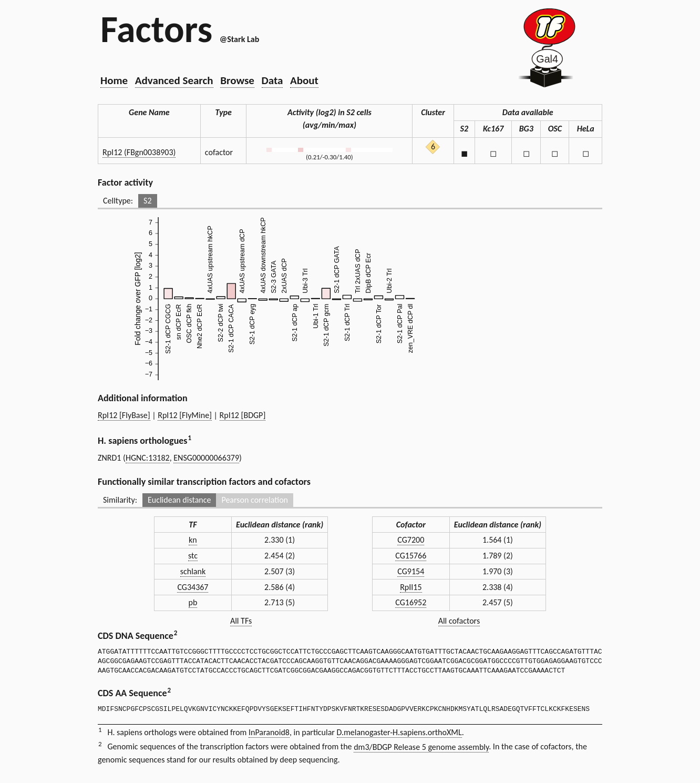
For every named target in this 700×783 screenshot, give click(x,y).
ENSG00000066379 (206, 458)
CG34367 (193, 587)
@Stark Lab (239, 39)
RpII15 (411, 587)
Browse (237, 80)
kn (193, 540)
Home (114, 80)
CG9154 (411, 571)
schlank (193, 571)
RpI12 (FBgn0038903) (139, 152)
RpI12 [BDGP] (243, 415)
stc (193, 556)
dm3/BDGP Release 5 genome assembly (421, 747)
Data (272, 80)
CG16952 (411, 602)
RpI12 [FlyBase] (124, 415)
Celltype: (118, 201)
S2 (147, 201)
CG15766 (411, 556)
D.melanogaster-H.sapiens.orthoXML (399, 732)
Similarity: (120, 500)
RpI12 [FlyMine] (185, 415)
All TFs (241, 621)
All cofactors (459, 621)
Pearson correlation (255, 500)
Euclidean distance (179, 500)
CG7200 (411, 540)
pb (193, 602)
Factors (156, 29)
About (304, 80)
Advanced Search (174, 80)
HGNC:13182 (148, 458)
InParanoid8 (269, 732)
